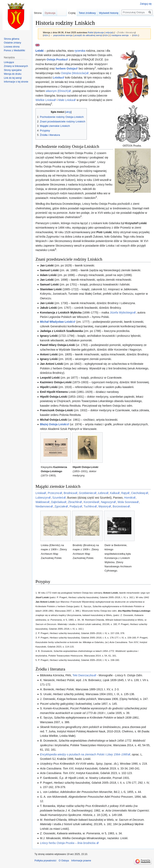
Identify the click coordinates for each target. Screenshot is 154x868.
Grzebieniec (86, 493)
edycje (109, 32)
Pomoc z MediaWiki (14, 50)
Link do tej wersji (13, 78)
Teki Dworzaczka (83, 675)
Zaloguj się (146, 4)
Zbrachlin (74, 502)
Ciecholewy (138, 493)
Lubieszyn (42, 498)
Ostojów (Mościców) (73, 73)
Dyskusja (50, 13)
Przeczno (54, 493)
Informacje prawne (81, 861)
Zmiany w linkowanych (16, 66)
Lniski (40, 51)
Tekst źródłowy (87, 13)
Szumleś (58, 498)
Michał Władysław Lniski (56, 322)
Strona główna (12, 39)
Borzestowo (120, 506)
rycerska (80, 51)
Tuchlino (89, 506)
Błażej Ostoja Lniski (53, 424)
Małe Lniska (66, 100)
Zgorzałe (60, 506)
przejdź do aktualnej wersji (88, 35)
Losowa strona (12, 47)
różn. (46, 35)
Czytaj (72, 13)
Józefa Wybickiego (122, 313)
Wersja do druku (13, 74)
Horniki (129, 498)
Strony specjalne (13, 70)
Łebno (102, 493)
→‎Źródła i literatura (125, 32)
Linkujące (9, 62)
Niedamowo (43, 506)
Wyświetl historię (109, 13)
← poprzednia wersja (61, 35)
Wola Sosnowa (127, 502)
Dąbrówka (57, 502)
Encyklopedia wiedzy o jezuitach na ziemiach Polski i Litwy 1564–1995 (84, 754)
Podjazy (75, 506)
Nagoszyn (107, 502)
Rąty (124, 493)
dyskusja (99, 32)
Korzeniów (90, 502)
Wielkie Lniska (44, 100)
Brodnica (69, 493)
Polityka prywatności (45, 861)
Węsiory (104, 506)
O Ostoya (64, 861)
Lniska (40, 493)
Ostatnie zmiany (12, 43)
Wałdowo (41, 502)
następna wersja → (122, 35)
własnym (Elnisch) (57, 91)
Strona (38, 13)
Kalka (114, 493)
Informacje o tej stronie (16, 82)
